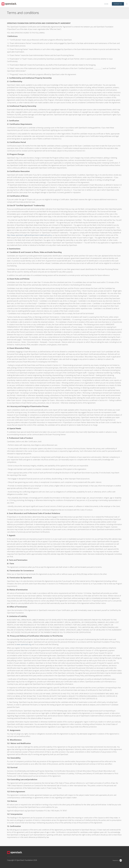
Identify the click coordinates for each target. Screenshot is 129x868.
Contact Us (118, 4)
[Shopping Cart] (127, 4)
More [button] (106, 4)
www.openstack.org (24, 644)
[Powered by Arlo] (117, 860)
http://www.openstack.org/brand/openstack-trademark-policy (29, 235)
